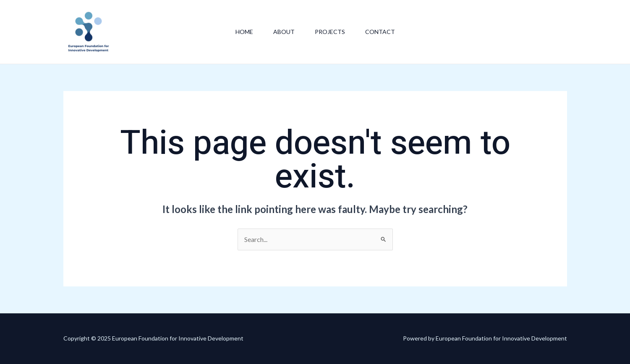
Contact (380, 32)
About (284, 32)
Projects (330, 32)
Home (244, 32)
